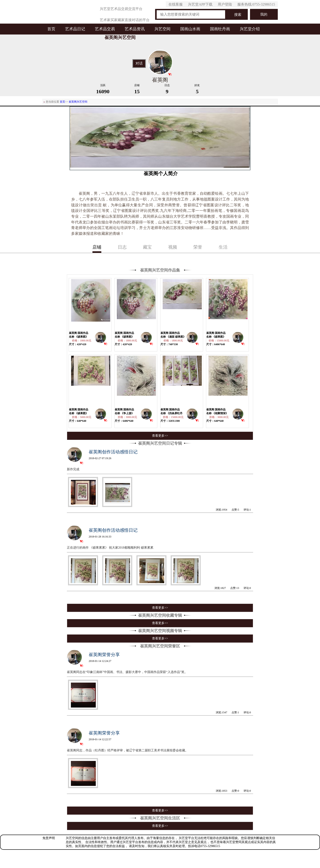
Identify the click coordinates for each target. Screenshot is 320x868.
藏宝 (147, 247)
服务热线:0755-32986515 (256, 4)
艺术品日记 (75, 29)
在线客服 (176, 4)
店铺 (97, 247)
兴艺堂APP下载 (200, 4)
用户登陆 (225, 4)
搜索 (238, 15)
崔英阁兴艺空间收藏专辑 (160, 615)
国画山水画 (190, 29)
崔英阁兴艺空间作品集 (160, 270)
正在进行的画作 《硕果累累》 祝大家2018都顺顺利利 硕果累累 (110, 548)
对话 (139, 63)
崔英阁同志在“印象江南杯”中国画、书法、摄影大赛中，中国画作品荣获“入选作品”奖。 (127, 672)
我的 (264, 14)
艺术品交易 (105, 29)
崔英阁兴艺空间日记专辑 (160, 443)
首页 (51, 29)
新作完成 (73, 469)
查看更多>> (160, 436)
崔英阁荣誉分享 (104, 655)
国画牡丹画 (220, 29)
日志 (122, 247)
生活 (223, 247)
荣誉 (198, 247)
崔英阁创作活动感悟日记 (113, 452)
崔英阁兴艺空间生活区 (160, 818)
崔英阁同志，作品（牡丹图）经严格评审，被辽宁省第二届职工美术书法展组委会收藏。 (128, 750)
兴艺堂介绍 (250, 29)
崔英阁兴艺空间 (78, 102)
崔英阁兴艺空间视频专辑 (160, 631)
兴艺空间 (162, 29)
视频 (173, 247)
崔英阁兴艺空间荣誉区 (160, 646)
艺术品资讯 (135, 29)
